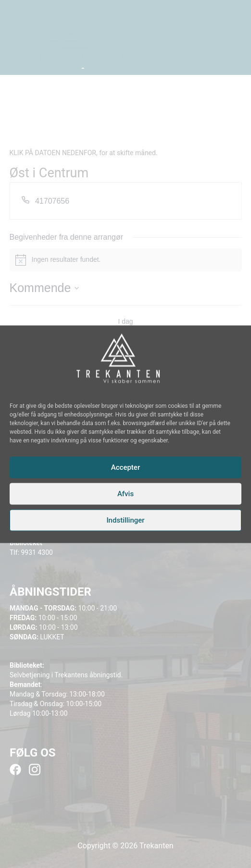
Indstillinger (125, 520)
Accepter (125, 467)
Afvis (125, 494)
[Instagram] (121, 390)
